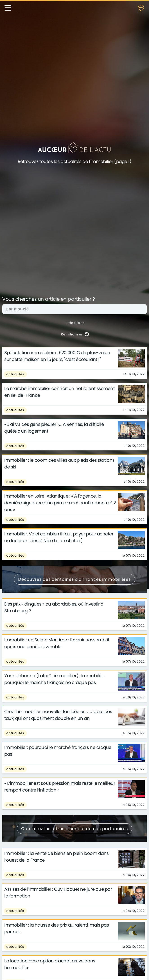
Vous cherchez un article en (49, 299)
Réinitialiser (75, 334)
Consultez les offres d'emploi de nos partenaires (74, 829)
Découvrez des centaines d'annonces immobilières (74, 579)
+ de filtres (75, 323)
